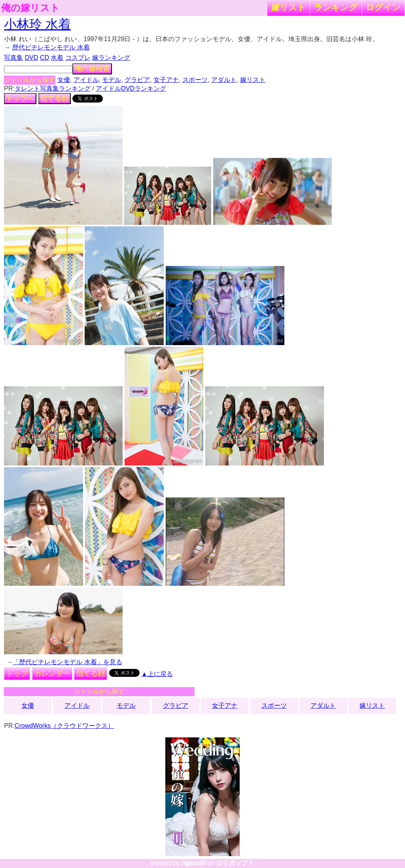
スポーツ (195, 80)
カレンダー (52, 674)
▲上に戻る (157, 674)
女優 (64, 80)
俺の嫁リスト (30, 8)
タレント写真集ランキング (53, 88)
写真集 (13, 58)
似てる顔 (55, 99)
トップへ (20, 99)
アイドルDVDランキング (131, 88)
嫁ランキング (111, 58)
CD (44, 58)
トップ (17, 674)
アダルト (224, 80)
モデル (112, 80)
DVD (32, 58)
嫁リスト (289, 7)
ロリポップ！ (235, 863)
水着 (57, 58)
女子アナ (166, 80)
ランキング (336, 7)
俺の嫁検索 (92, 69)
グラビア (137, 80)
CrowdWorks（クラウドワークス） (64, 726)
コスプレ (78, 58)
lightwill (194, 863)
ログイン (383, 7)
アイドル (86, 80)
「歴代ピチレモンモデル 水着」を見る (67, 662)
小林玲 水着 (37, 24)
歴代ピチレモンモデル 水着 (51, 47)
